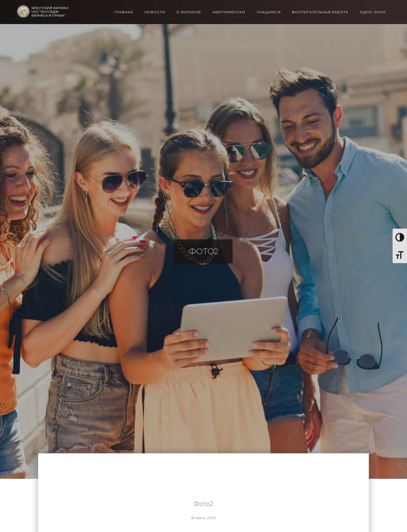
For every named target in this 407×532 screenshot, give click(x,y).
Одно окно (373, 12)
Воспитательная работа (320, 12)
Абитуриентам (229, 12)
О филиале (189, 12)
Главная (124, 12)
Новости (155, 12)
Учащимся (269, 12)
